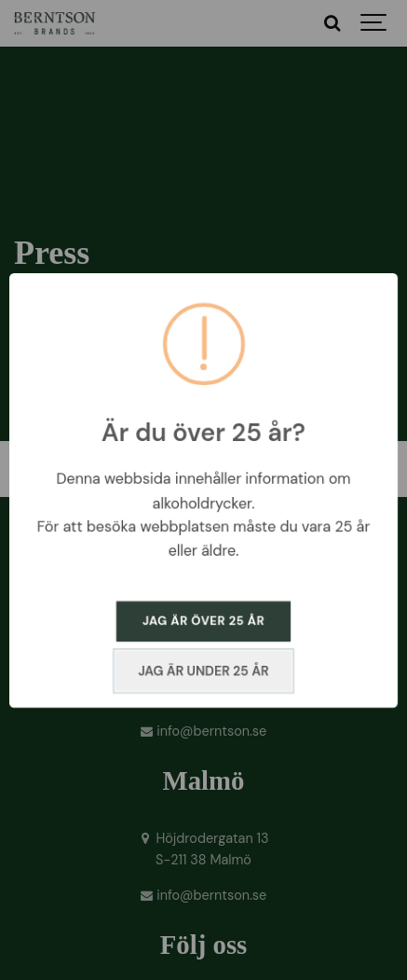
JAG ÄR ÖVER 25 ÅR (203, 621)
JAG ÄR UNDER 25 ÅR (203, 670)
